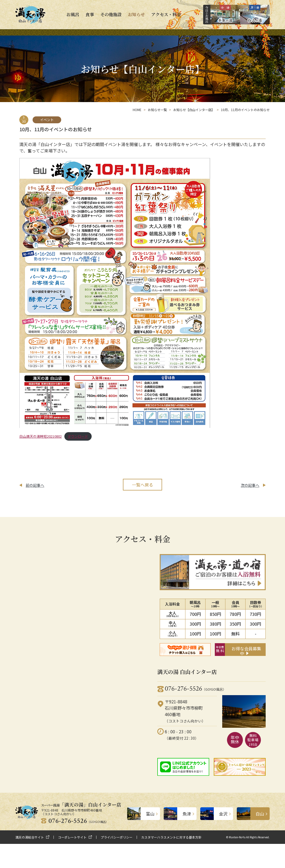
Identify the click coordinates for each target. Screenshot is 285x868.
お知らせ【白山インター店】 (194, 110)
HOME (137, 110)
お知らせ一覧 (157, 110)
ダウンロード (78, 436)
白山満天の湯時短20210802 (41, 436)
